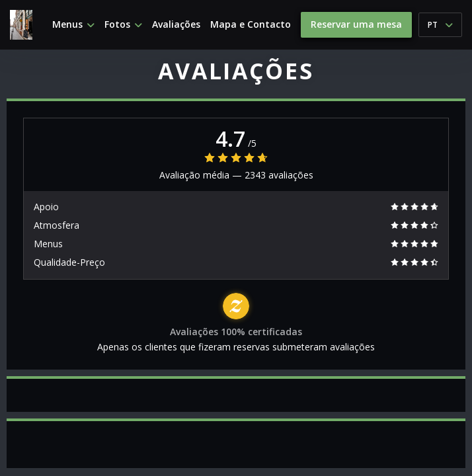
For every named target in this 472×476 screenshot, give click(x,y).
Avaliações (176, 24)
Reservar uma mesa (356, 24)
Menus (73, 24)
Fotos (123, 24)
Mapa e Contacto (251, 24)
